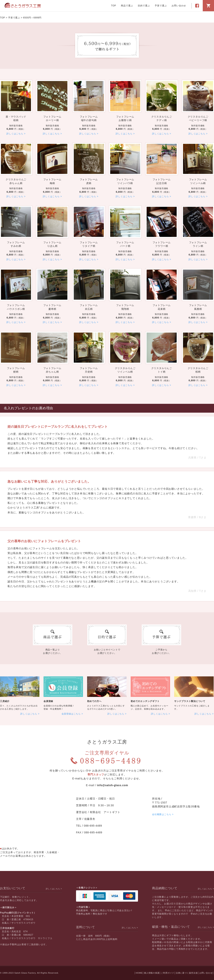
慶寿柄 (52, 307)
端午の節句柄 (89, 118)
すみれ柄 (16, 244)
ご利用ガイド (168, 973)
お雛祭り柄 (125, 118)
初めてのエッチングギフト (145, 701)
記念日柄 (162, 181)
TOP (114, 6)
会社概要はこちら (162, 814)
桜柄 (16, 118)
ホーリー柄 (52, 118)
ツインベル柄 (198, 181)
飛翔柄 (125, 307)
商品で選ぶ (127, 6)
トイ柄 (162, 370)
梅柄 (52, 181)
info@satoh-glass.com (112, 785)
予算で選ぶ (161, 6)
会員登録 (48, 701)
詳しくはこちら (15, 134)
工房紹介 (5, 701)
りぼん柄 (52, 244)
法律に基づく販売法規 (187, 973)
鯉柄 (16, 370)
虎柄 (89, 181)
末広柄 (89, 307)
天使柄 (89, 370)
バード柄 (125, 244)
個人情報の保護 (152, 973)
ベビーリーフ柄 (198, 118)
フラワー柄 (162, 244)
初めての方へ (94, 701)
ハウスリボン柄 (16, 307)
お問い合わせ (179, 6)
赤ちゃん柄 (16, 181)
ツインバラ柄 (125, 181)
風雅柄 (198, 307)
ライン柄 (198, 244)
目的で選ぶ (144, 6)
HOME (139, 973)
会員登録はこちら (71, 714)
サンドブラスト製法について (190, 701)
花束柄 (162, 307)
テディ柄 (162, 118)
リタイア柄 (89, 244)
